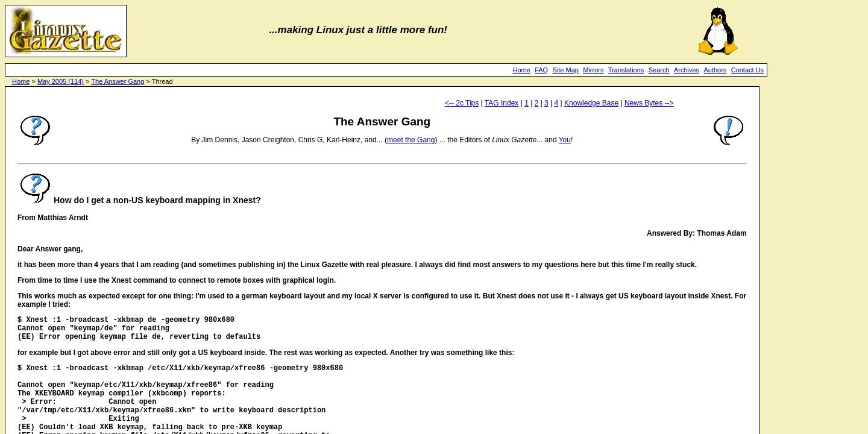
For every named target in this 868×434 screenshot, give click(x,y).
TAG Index (502, 103)
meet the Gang (411, 140)
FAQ (541, 70)
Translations (626, 70)
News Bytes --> (649, 103)
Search (659, 70)
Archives (687, 70)
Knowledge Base (591, 103)
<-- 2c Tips (462, 103)
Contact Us (747, 70)
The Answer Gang (118, 81)
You (565, 140)
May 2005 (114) (61, 81)
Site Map (566, 70)
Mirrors (593, 70)
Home (521, 70)
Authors (715, 70)
